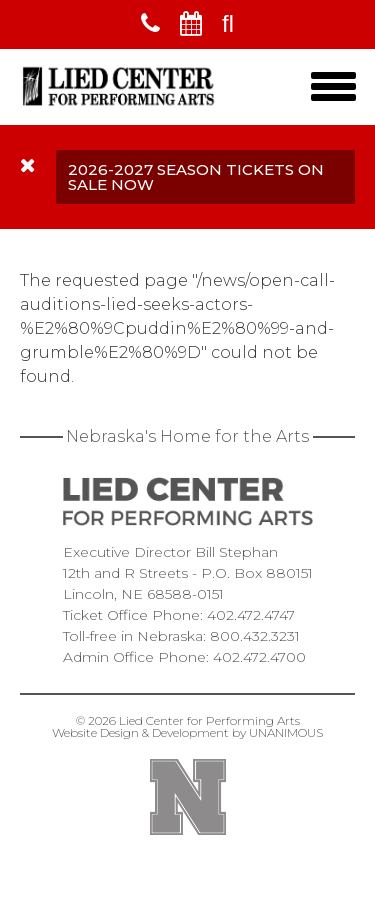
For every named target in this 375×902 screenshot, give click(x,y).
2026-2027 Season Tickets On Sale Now (196, 177)
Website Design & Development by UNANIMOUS (187, 732)
